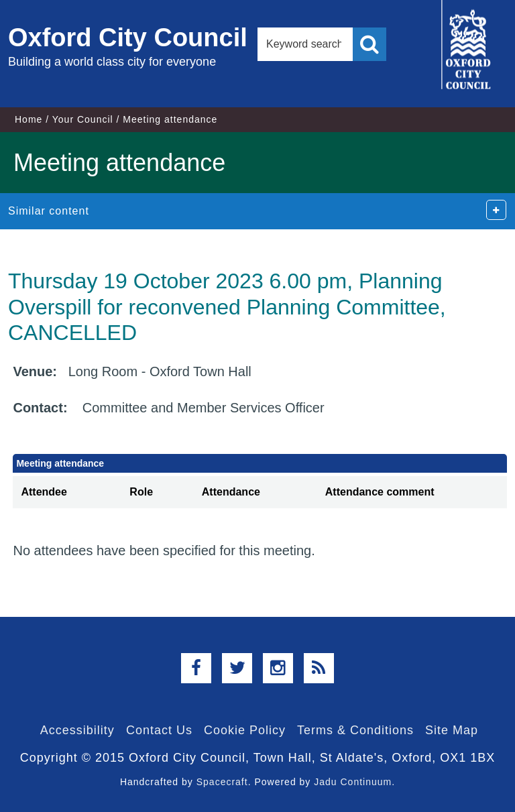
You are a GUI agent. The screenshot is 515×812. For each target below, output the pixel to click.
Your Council (83, 119)
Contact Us (159, 730)
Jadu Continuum (353, 782)
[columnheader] (67, 492)
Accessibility (77, 730)
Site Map (452, 730)
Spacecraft (222, 782)
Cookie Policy (245, 730)
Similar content (49, 211)
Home (28, 119)
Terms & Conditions (355, 730)
